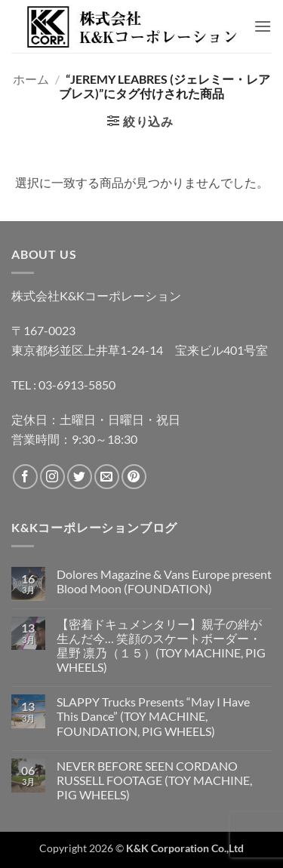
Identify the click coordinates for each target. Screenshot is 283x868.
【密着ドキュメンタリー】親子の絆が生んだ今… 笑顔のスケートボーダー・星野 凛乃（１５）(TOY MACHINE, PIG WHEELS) (161, 646)
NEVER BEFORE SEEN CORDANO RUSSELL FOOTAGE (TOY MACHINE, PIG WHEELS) (154, 780)
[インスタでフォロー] (52, 477)
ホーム (31, 79)
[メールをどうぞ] (107, 477)
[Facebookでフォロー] (25, 477)
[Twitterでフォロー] (80, 477)
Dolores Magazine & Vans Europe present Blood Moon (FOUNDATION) (164, 581)
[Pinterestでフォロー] (134, 477)
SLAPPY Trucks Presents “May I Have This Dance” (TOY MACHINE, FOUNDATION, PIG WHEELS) (153, 716)
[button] (263, 26)
